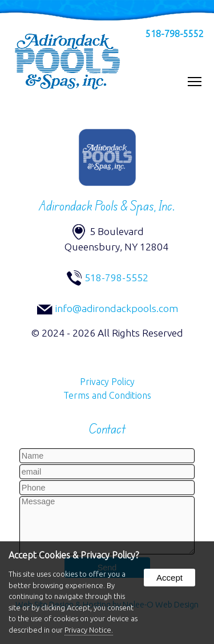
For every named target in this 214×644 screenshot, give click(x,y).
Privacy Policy (107, 382)
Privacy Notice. (89, 630)
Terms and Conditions (107, 395)
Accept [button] (169, 578)
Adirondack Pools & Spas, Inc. (107, 206)
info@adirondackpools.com (117, 308)
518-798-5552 (175, 34)
